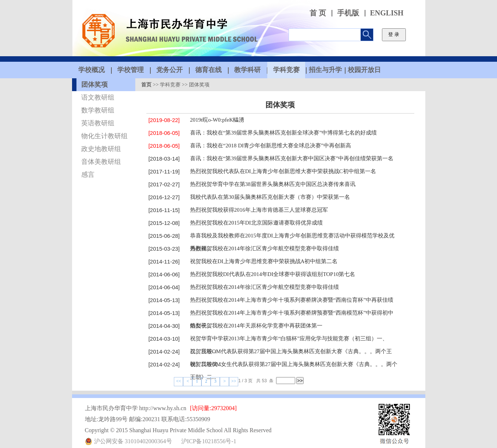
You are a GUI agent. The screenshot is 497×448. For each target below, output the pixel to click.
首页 (146, 85)
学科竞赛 (170, 85)
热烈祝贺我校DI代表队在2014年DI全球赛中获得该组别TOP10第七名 (273, 274)
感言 (88, 175)
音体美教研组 (101, 162)
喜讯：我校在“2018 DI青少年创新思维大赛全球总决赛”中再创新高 (271, 146)
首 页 (318, 13)
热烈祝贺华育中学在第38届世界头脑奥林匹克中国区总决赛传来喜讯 (273, 184)
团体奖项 (94, 85)
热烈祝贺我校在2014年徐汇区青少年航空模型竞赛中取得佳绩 (264, 248)
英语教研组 (98, 123)
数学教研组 (98, 110)
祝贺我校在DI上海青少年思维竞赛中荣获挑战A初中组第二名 (264, 261)
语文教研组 (98, 97)
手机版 (348, 13)
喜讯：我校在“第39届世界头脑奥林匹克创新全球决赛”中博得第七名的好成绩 (283, 133)
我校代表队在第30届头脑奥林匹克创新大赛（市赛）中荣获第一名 (270, 197)
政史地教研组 (101, 149)
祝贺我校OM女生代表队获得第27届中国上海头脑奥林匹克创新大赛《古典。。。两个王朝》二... (294, 371)
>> (234, 381)
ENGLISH (387, 13)
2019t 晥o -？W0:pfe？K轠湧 (217, 120)
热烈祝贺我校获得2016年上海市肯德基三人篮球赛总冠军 (259, 210)
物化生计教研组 (104, 136)
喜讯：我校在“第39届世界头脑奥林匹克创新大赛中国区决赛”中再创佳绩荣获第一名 (292, 158)
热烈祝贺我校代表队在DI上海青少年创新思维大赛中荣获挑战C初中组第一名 (283, 171)
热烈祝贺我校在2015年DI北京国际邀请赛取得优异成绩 (256, 223)
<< (179, 381)
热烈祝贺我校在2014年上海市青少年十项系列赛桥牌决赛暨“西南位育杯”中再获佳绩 (292, 300)
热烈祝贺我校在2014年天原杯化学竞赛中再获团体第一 (256, 326)
